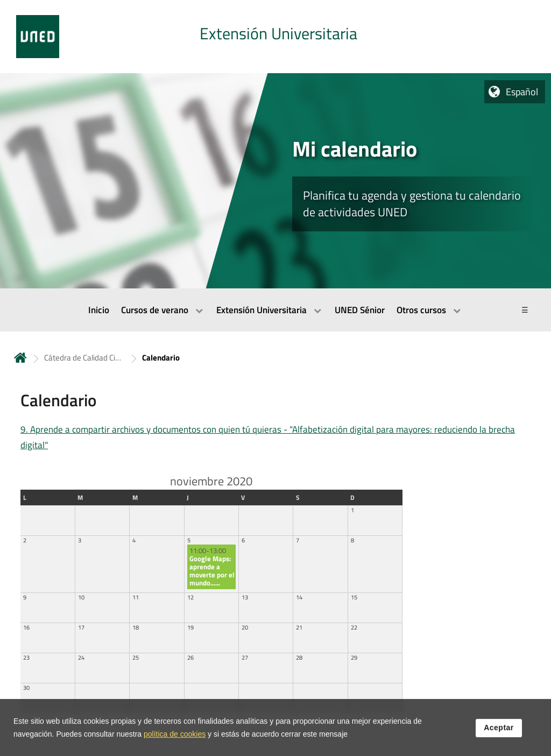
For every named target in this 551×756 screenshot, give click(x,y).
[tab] (275, 37)
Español (522, 92)
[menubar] (275, 310)
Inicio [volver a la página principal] (20, 358)
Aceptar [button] (499, 736)
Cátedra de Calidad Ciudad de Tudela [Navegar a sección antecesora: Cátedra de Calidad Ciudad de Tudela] (84, 358)
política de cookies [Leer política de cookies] (175, 742)
